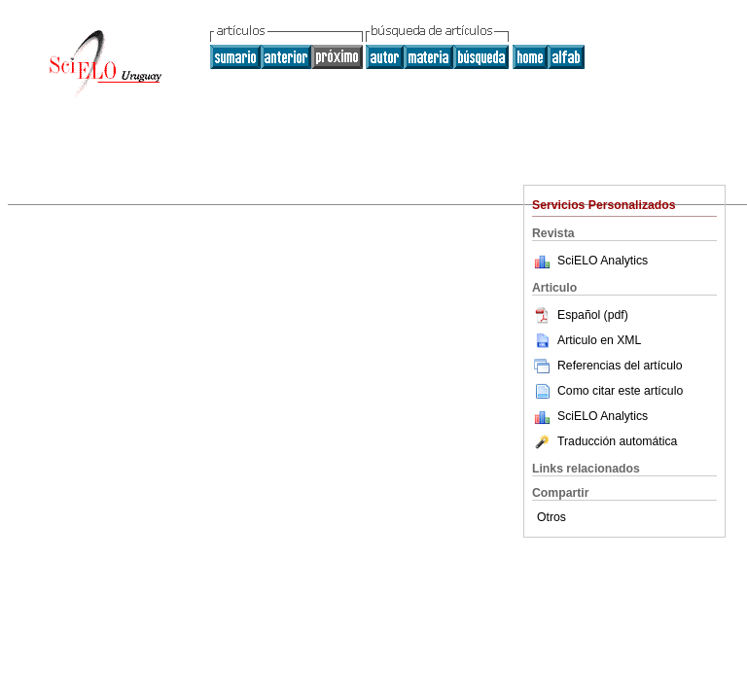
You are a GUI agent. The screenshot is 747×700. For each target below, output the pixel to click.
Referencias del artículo (607, 366)
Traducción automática (605, 441)
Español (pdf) (580, 315)
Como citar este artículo (620, 391)
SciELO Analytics (603, 261)
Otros (551, 517)
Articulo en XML (587, 340)
